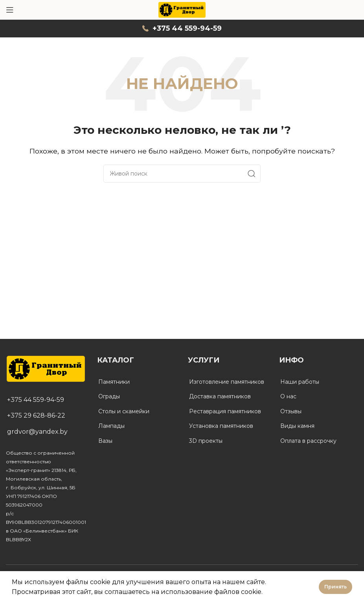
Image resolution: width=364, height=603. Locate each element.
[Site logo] (182, 9)
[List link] (46, 400)
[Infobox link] (182, 29)
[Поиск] (182, 174)
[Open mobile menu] (10, 10)
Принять (336, 587)
